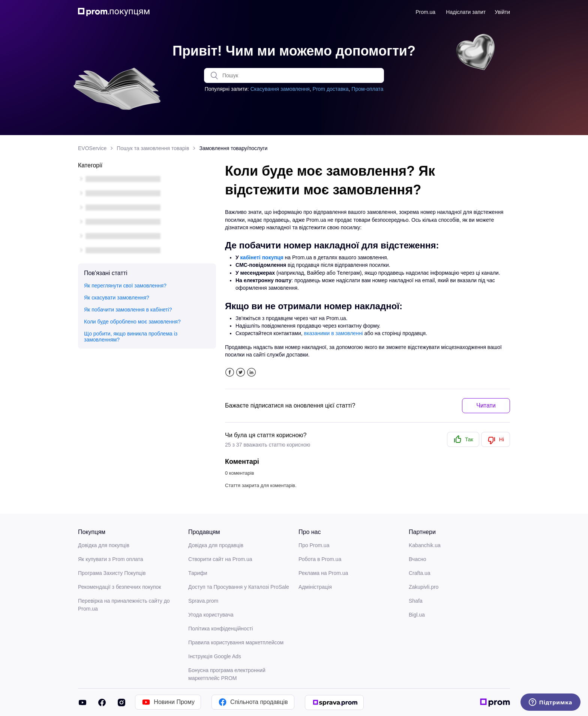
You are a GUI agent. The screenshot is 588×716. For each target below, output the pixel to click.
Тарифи (198, 573)
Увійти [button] (502, 12)
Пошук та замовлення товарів (153, 148)
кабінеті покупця (262, 257)
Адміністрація (315, 587)
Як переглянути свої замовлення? (125, 286)
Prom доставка (331, 89)
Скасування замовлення (280, 89)
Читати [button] (486, 405)
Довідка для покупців (104, 545)
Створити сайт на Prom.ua (220, 559)
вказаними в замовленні (334, 333)
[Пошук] (294, 75)
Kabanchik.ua (425, 545)
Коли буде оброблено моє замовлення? (132, 322)
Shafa (416, 601)
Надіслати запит (466, 12)
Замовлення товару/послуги (233, 148)
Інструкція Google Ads (215, 656)
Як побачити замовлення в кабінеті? (128, 310)
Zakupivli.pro (424, 587)
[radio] (463, 439)
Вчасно (417, 559)
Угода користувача (211, 615)
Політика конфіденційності (220, 629)
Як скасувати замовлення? (117, 298)
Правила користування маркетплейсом (236, 642)
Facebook (230, 372)
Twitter (241, 372)
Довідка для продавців (216, 545)
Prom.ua (425, 12)
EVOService (92, 148)
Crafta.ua (420, 573)
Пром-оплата (367, 89)
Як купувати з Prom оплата (111, 559)
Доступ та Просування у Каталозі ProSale (239, 587)
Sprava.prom (203, 601)
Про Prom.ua (314, 545)
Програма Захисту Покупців (112, 573)
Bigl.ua (417, 615)
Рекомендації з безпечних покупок (119, 587)
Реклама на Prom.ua (323, 573)
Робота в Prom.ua (320, 559)
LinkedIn (251, 372)
